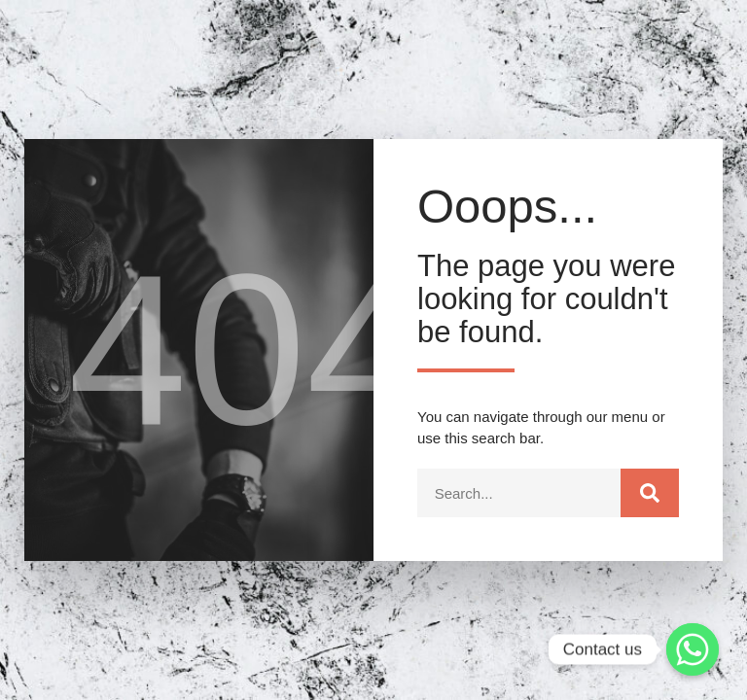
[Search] (650, 493)
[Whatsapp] (693, 649)
